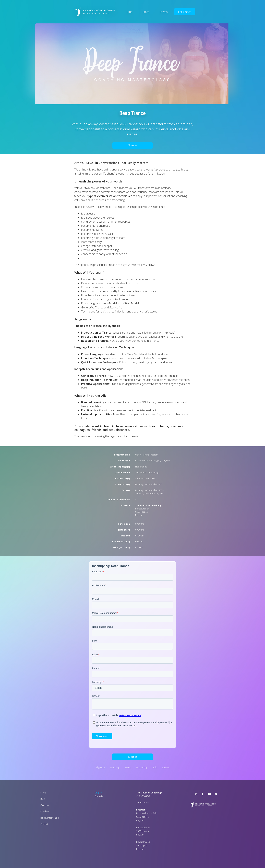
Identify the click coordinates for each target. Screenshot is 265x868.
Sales (128, 767)
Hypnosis (101, 767)
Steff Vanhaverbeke (145, 478)
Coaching (116, 767)
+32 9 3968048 (143, 796)
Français (99, 796)
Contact (44, 824)
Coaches (45, 811)
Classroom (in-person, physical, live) (153, 461)
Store (146, 12)
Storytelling (142, 767)
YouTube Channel (210, 795)
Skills (129, 12)
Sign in (133, 145)
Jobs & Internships (50, 818)
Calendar (45, 805)
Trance (166, 767)
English (98, 793)
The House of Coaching (147, 473)
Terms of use (143, 802)
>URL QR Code (217, 795)
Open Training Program (147, 455)
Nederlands (141, 467)
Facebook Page (204, 795)
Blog (43, 799)
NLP (155, 767)
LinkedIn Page (197, 795)
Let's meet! (185, 12)
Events (164, 12)
